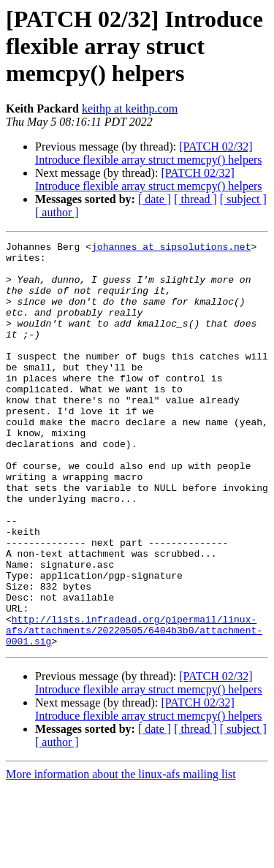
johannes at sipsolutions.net (171, 248)
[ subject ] (243, 199)
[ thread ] (195, 199)
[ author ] (57, 212)
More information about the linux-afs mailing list (121, 855)
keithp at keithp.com (130, 108)
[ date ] (155, 199)
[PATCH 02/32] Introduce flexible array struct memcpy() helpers (149, 153)
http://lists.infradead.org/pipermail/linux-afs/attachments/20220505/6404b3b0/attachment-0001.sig (134, 709)
